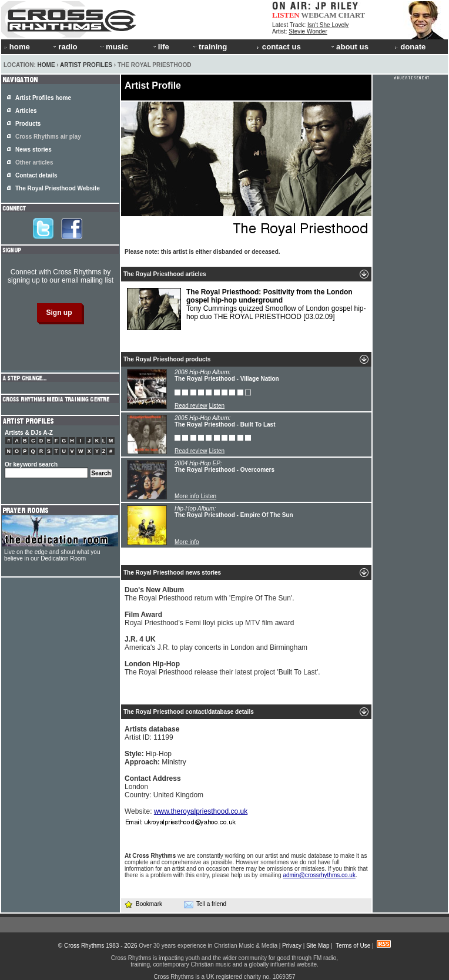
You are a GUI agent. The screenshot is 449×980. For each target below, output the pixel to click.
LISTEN (286, 15)
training (209, 47)
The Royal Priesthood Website (58, 188)
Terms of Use (353, 946)
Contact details (36, 175)
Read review (191, 406)
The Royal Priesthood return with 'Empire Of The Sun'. (210, 594)
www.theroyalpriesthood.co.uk (201, 811)
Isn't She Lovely (328, 25)
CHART (352, 15)
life (160, 47)
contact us (279, 47)
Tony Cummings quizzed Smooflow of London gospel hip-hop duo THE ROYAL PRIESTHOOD (247, 309)
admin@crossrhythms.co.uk (319, 875)
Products (28, 124)
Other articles (34, 162)
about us (349, 47)
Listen (217, 406)
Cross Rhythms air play (48, 137)
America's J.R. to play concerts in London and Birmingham (216, 643)
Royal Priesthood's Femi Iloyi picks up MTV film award (209, 619)
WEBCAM (319, 15)
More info (187, 496)
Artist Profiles (86, 65)
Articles (26, 111)
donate (410, 47)
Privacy (292, 946)
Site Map (318, 946)
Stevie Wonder (308, 31)
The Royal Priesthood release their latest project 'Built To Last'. (222, 668)
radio (64, 47)
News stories (33, 150)
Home (46, 65)
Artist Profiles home (43, 98)
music (113, 47)
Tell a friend (205, 904)
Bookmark (143, 904)
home (17, 47)
